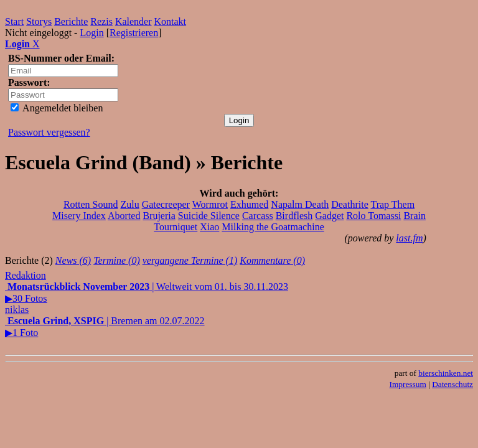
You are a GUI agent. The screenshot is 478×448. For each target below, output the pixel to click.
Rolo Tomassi (373, 216)
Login (91, 33)
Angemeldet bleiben (57, 108)
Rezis (101, 21)
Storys (39, 21)
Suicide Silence (209, 216)
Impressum (408, 384)
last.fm (409, 238)
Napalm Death (300, 204)
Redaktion (26, 275)
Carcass (258, 216)
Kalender (134, 21)
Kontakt (171, 21)
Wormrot (210, 204)
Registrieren (134, 33)
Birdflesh (294, 216)
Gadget (329, 216)
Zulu (129, 204)
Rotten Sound (91, 204)
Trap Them (392, 204)
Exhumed (249, 204)
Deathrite (350, 204)
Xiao (209, 227)
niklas (17, 310)
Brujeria (159, 216)
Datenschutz (452, 384)
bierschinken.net (446, 373)
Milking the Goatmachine (273, 227)
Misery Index (79, 216)
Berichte (71, 21)
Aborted (124, 216)
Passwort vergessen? (49, 132)
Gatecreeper (166, 204)
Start (14, 21)
